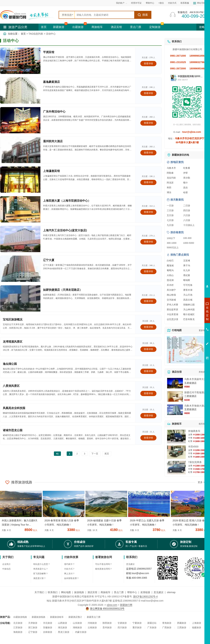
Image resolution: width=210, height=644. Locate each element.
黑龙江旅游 (64, 632)
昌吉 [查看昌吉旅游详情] (185, 188)
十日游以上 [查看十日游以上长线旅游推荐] (189, 225)
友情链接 (145, 592)
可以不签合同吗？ (104, 564)
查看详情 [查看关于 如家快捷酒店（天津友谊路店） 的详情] (148, 301)
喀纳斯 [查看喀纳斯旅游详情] (187, 280)
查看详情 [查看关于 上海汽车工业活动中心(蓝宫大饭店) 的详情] (148, 242)
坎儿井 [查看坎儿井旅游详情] (187, 270)
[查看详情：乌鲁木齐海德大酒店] (175, 410)
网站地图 (66, 592)
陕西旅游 (107, 623)
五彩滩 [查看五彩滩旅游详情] (187, 261)
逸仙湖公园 (10, 364)
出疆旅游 (78, 27)
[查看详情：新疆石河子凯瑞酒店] (175, 396)
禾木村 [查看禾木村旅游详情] (170, 285)
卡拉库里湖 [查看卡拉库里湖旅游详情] (172, 314)
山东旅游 (77, 623)
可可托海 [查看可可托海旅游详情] (188, 285)
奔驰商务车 (194, 431)
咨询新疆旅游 (192, 313)
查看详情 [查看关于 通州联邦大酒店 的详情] (148, 153)
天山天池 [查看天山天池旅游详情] (188, 295)
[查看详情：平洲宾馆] (20, 61)
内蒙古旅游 (81, 632)
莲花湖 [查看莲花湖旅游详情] (170, 280)
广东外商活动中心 (54, 112)
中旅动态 (6, 569)
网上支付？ (69, 574)
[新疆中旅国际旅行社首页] (28, 15)
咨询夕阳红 (192, 338)
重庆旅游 (137, 627)
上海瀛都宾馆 (51, 171)
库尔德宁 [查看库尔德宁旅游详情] (171, 290)
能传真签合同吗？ (104, 569)
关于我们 (39, 592)
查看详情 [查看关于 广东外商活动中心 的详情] (148, 123)
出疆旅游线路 (20, 617)
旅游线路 (79, 592)
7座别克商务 (195, 462)
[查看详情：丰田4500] (176, 452)
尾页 (107, 454)
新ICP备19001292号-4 (145, 596)
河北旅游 (48, 623)
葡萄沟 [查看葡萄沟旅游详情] (170, 270)
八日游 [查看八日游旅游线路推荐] (187, 220)
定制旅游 (155, 27)
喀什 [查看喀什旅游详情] (185, 183)
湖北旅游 (62, 627)
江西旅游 (182, 627)
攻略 (203, 27)
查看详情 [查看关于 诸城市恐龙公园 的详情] (148, 438)
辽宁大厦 (49, 260)
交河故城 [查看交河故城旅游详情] (171, 300)
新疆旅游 (59, 27)
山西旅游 (62, 623)
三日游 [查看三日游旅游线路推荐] (170, 210)
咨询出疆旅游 (192, 320)
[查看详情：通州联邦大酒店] (20, 150)
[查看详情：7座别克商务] (176, 468)
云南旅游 (92, 627)
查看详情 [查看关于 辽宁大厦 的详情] (148, 271)
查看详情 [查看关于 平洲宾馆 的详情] (148, 64)
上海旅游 (197, 623)
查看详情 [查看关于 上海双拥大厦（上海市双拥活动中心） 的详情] (148, 212)
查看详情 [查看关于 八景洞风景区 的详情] (148, 393)
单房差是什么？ (41, 569)
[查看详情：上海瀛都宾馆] (20, 180)
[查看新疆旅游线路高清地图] (187, 350)
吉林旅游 (48, 632)
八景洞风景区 (11, 386)
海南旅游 (18, 632)
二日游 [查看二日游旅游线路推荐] (187, 206)
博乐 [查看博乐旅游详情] (169, 192)
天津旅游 (33, 623)
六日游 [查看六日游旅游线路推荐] (187, 215)
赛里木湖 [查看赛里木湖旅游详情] (188, 290)
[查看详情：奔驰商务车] (176, 437)
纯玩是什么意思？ (42, 564)
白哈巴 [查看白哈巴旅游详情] (170, 261)
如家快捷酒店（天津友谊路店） (63, 290)
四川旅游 (122, 627)
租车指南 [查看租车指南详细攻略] (203, 424)
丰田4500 (193, 447)
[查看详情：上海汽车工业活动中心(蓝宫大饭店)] (20, 239)
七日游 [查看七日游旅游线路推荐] (170, 220)
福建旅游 (197, 627)
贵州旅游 (107, 627)
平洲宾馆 (49, 52)
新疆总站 (152, 623)
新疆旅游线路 (38, 617)
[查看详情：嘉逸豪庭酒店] (20, 91)
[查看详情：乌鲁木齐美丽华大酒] (175, 383)
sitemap (171, 592)
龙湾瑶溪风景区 (13, 342)
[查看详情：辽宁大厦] (20, 269)
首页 (44, 27)
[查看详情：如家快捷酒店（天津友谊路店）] (20, 298)
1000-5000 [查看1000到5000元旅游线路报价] (189, 243)
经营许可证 (136, 3)
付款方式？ (69, 569)
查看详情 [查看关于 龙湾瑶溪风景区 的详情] (148, 349)
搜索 (143, 15)
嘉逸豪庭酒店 (51, 82)
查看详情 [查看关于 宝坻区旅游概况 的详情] (148, 327)
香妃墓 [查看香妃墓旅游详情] (187, 275)
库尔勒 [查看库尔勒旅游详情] (187, 178)
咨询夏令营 (192, 326)
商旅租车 (97, 27)
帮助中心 (150, 3)
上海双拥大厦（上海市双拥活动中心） (67, 201)
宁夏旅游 (137, 623)
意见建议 (130, 564)
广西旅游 (167, 627)
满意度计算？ (40, 578)
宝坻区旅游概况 (13, 319)
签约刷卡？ (69, 564)
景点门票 (136, 27)
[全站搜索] (104, 15)
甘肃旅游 (122, 623)
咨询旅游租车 (192, 332)
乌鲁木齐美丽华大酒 (195, 379)
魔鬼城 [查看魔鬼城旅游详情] (170, 265)
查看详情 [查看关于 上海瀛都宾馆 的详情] (148, 182)
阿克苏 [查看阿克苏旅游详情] (170, 183)
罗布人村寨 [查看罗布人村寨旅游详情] (172, 305)
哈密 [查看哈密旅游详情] (185, 192)
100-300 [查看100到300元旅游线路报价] (187, 238)
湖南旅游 (77, 627)
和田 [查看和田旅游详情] (169, 188)
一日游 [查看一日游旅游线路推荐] (170, 206)
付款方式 (172, 3)
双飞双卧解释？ (41, 574)
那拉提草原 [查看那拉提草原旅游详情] (172, 310)
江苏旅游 (18, 627)
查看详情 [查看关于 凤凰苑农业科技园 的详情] (148, 416)
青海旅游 (167, 623)
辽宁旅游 (33, 632)
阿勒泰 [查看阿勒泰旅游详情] (170, 173)
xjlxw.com (112, 605)
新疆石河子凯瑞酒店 (195, 392)
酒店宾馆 (116, 27)
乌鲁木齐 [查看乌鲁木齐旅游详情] (171, 168)
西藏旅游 (182, 623)
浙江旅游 (33, 627)
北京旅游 (18, 623)
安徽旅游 (48, 627)
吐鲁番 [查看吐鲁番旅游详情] (187, 168)
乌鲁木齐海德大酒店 (195, 406)
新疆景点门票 (94, 617)
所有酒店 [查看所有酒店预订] (203, 372)
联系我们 (53, 592)
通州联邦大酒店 (53, 141)
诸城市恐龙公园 (13, 430)
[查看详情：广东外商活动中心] (20, 120)
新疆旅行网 (126, 605)
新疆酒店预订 (75, 617)
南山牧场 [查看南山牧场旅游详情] (171, 295)
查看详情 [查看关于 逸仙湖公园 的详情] (148, 371)
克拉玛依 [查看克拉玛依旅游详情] (171, 178)
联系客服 (185, 3)
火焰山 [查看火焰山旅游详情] (170, 275)
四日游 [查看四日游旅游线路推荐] (187, 210)
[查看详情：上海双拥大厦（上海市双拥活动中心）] (20, 209)
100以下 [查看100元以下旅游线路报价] (171, 238)
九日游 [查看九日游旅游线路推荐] (170, 225)
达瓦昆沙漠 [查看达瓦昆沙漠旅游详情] (172, 319)
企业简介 (6, 564)
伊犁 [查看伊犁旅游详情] (185, 173)
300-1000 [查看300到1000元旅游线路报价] (172, 243)
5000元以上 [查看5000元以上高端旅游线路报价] (173, 247)
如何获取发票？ (72, 578)
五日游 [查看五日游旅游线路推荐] (170, 215)
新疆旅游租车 (57, 617)
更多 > (201, 482)
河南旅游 (92, 623)
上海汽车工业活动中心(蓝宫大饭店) (65, 230)
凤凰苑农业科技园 (14, 408)
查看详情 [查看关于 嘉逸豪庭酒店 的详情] (148, 93)
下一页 (95, 454)
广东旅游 (152, 627)
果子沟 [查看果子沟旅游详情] (187, 265)
